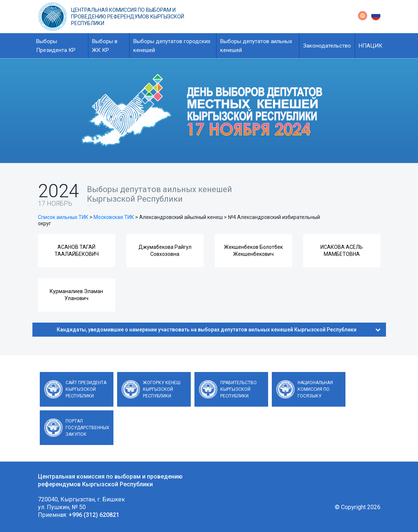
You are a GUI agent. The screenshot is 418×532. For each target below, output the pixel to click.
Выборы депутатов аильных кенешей (256, 46)
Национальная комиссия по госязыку (315, 389)
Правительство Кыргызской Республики (238, 389)
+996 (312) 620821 (94, 515)
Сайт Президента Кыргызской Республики (86, 389)
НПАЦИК (370, 46)
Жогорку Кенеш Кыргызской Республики (162, 389)
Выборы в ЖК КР (105, 46)
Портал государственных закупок (87, 428)
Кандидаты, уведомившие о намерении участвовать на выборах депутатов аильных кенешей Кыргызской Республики (219, 330)
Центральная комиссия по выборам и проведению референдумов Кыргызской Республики (128, 17)
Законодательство (327, 46)
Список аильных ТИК (63, 217)
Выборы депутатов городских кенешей (172, 46)
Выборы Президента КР (56, 46)
